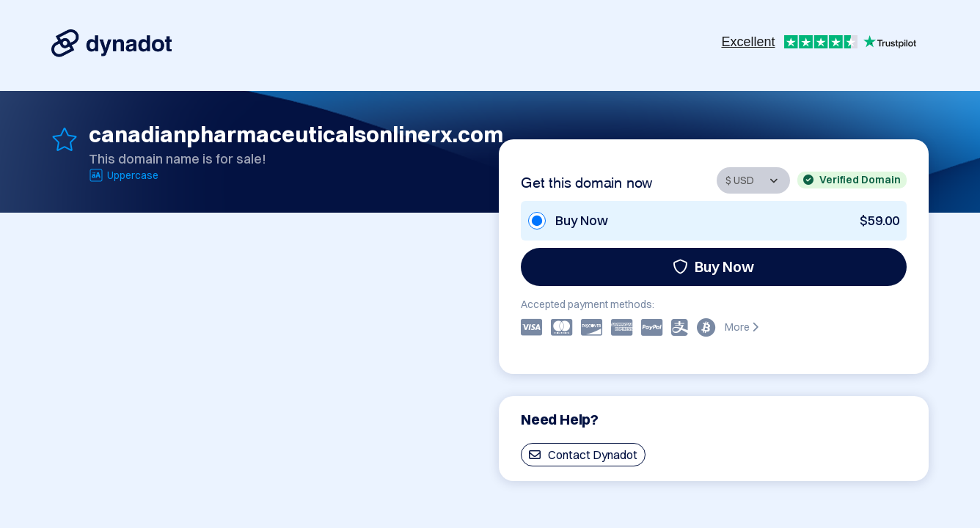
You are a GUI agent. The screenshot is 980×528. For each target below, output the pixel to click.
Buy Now (713, 267)
